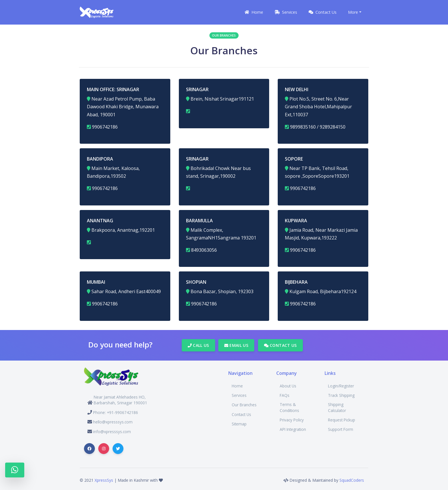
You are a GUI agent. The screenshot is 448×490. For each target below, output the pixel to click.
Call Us (198, 345)
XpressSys (104, 480)
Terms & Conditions (289, 407)
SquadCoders (352, 480)
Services (239, 395)
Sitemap (239, 424)
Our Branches (244, 405)
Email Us (236, 345)
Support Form (341, 429)
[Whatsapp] (15, 470)
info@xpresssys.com (112, 432)
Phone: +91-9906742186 (116, 412)
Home (237, 386)
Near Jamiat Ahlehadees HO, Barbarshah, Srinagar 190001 (120, 400)
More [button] (353, 12)
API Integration (293, 429)
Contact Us (280, 345)
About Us (288, 386)
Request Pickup (342, 420)
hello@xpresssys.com (113, 422)
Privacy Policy (292, 420)
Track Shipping (341, 395)
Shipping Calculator (337, 407)
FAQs (285, 395)
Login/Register (341, 386)
